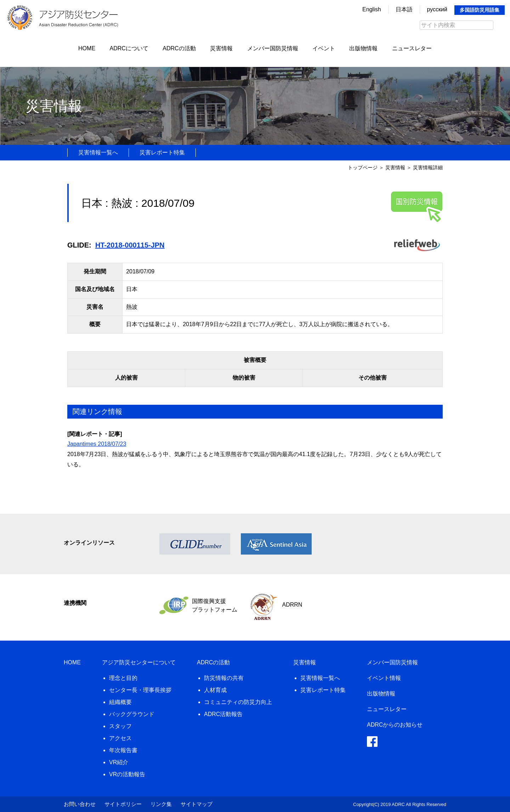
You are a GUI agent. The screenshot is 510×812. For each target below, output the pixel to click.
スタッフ (120, 726)
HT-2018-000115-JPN (130, 245)
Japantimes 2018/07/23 (97, 444)
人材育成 (215, 690)
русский (437, 9)
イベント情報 (384, 678)
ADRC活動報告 (223, 714)
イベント (324, 48)
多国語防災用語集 (480, 10)
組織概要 (120, 702)
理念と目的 (123, 678)
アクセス (120, 738)
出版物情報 (363, 48)
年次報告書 (123, 750)
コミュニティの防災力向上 (238, 702)
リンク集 (161, 804)
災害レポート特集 (162, 152)
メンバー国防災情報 (273, 48)
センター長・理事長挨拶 (140, 690)
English (372, 9)
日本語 (404, 9)
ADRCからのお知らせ (395, 725)
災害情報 (221, 48)
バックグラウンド (132, 714)
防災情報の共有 (224, 678)
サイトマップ (197, 804)
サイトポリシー (123, 804)
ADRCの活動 (179, 48)
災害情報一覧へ (98, 152)
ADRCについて (129, 48)
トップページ (363, 167)
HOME (87, 48)
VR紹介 (119, 762)
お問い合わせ (80, 804)
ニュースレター (412, 48)
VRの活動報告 (127, 774)
